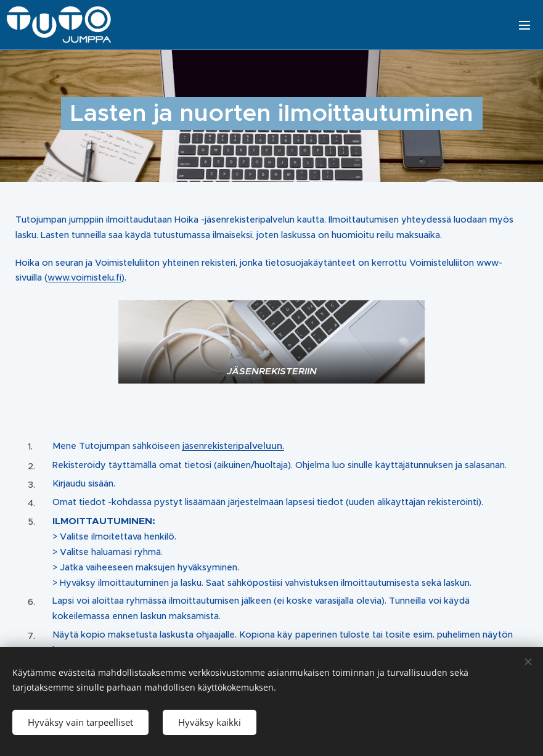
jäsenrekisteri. (233, 446)
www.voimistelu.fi (84, 278)
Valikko (525, 25)
